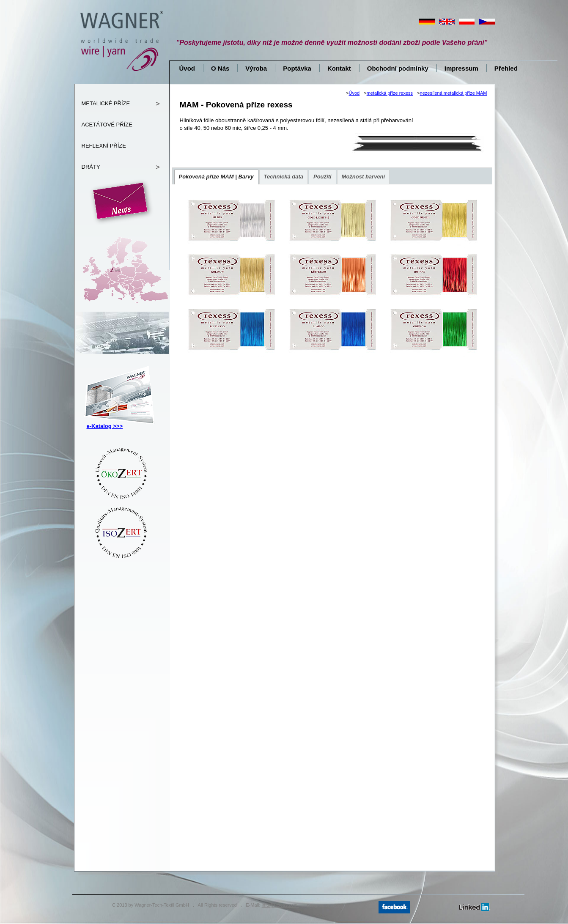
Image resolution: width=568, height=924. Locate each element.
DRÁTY (91, 167)
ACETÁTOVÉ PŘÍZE (107, 125)
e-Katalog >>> (105, 426)
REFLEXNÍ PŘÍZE (104, 146)
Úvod (354, 93)
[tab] (216, 177)
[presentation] (216, 177)
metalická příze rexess (390, 93)
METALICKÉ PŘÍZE (106, 103)
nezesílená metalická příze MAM (454, 93)
